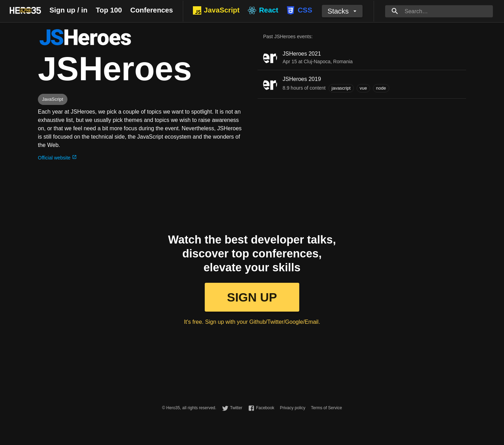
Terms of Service (326, 408)
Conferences (152, 10)
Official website (57, 158)
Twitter (236, 408)
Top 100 (109, 10)
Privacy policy (292, 408)
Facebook (265, 408)
